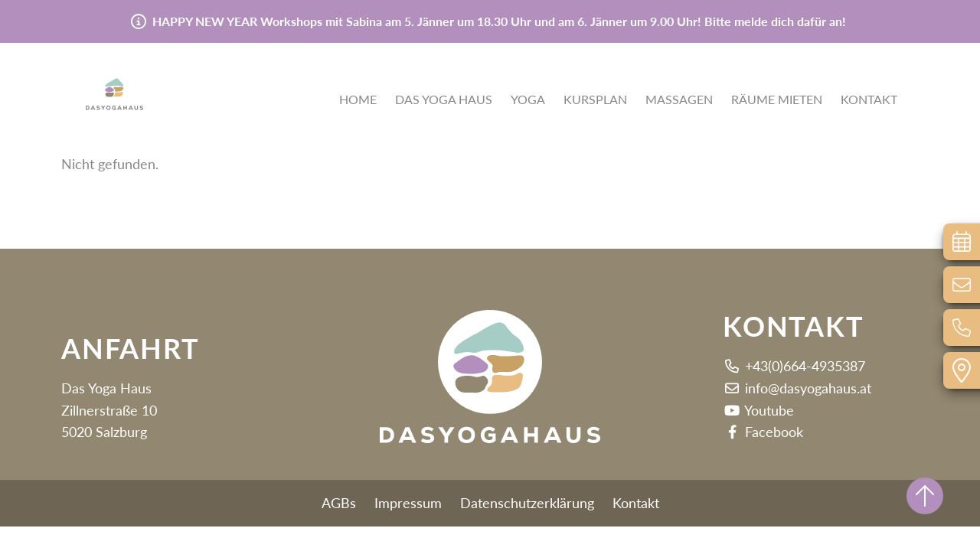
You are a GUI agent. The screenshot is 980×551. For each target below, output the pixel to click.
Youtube (758, 410)
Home (358, 101)
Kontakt (869, 101)
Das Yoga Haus (444, 101)
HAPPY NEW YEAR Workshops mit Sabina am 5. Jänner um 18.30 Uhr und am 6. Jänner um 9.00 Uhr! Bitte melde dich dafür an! (499, 21)
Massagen (679, 101)
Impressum (408, 503)
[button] (138, 80)
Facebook (763, 432)
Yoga (528, 101)
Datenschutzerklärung (527, 503)
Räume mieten (777, 101)
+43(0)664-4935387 (794, 366)
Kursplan (595, 101)
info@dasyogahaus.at (797, 388)
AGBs (339, 503)
